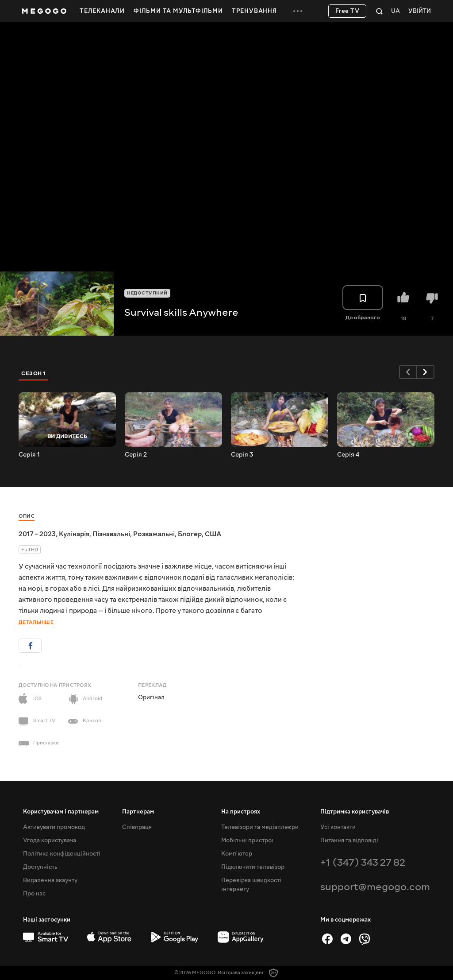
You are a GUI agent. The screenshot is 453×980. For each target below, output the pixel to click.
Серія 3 (242, 455)
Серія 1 (29, 455)
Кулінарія (74, 534)
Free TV (347, 11)
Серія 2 (136, 455)
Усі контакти (338, 827)
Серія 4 (348, 455)
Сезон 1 (34, 373)
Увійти (420, 11)
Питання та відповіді (349, 841)
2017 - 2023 (37, 534)
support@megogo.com (375, 887)
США (213, 534)
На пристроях (241, 812)
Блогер (190, 534)
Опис (27, 516)
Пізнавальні (111, 534)
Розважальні (154, 534)
